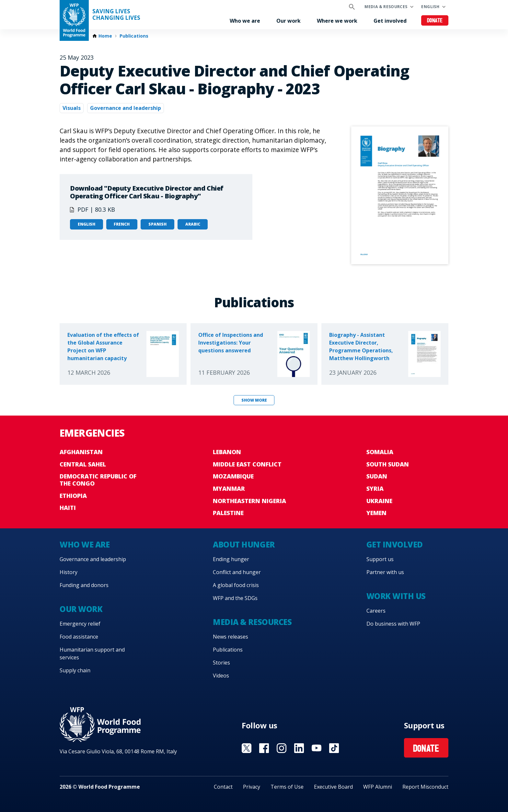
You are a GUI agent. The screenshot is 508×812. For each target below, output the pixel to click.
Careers (376, 611)
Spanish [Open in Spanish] (157, 224)
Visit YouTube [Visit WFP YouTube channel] (317, 748)
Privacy (252, 787)
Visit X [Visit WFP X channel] (247, 748)
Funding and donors (84, 585)
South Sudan (388, 464)
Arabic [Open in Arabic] (193, 224)
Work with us (396, 596)
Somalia (380, 452)
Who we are (245, 21)
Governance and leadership (126, 108)
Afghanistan (81, 452)
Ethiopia (73, 496)
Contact (223, 787)
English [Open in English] (87, 224)
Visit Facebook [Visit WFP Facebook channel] (264, 748)
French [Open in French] (122, 224)
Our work (289, 21)
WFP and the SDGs (235, 598)
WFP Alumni (378, 787)
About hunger (244, 544)
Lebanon (227, 452)
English (430, 7)
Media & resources (386, 7)
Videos (221, 676)
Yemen (376, 513)
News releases (231, 637)
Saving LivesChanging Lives (116, 15)
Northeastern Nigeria (249, 501)
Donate (435, 21)
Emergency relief (80, 624)
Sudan (377, 476)
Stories (221, 663)
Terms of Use (287, 787)
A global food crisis (236, 585)
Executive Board (333, 787)
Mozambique (233, 476)
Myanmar (229, 488)
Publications (134, 36)
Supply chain (75, 670)
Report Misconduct (425, 787)
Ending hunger (231, 559)
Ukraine (379, 501)
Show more (254, 400)
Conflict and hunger (237, 572)
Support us (380, 559)
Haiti (68, 508)
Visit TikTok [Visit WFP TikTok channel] (334, 748)
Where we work (337, 21)
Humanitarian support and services (92, 653)
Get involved (390, 21)
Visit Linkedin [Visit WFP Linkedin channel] (299, 748)
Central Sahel (83, 464)
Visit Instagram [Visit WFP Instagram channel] (282, 748)
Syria (375, 488)
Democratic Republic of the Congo (98, 480)
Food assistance (79, 637)
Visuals (72, 108)
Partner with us (385, 572)
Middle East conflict (247, 464)
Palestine (228, 513)
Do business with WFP (393, 624)
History (69, 572)
